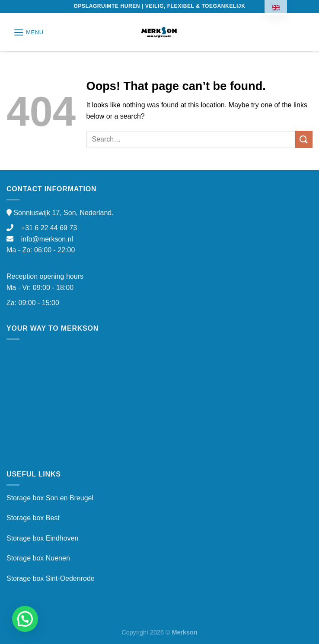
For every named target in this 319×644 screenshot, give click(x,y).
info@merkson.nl (40, 239)
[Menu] (29, 32)
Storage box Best (33, 518)
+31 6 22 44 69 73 (42, 228)
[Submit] (304, 139)
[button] (25, 619)
